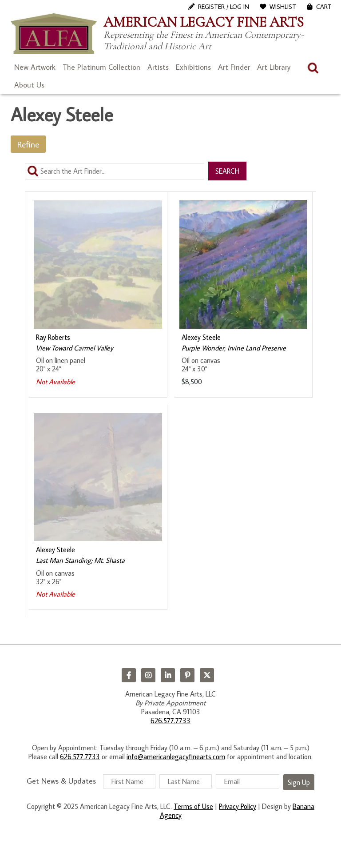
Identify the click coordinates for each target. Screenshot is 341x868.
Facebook (129, 675)
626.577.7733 (170, 721)
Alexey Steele (201, 337)
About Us (29, 85)
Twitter (207, 675)
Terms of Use (193, 806)
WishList (283, 7)
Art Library (274, 67)
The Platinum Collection (101, 67)
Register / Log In (224, 7)
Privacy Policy (238, 806)
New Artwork (35, 67)
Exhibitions (193, 67)
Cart (324, 7)
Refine (28, 144)
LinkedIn (168, 675)
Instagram (148, 675)
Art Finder (234, 67)
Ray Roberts (53, 337)
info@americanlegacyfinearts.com (176, 757)
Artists (158, 67)
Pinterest (187, 675)
